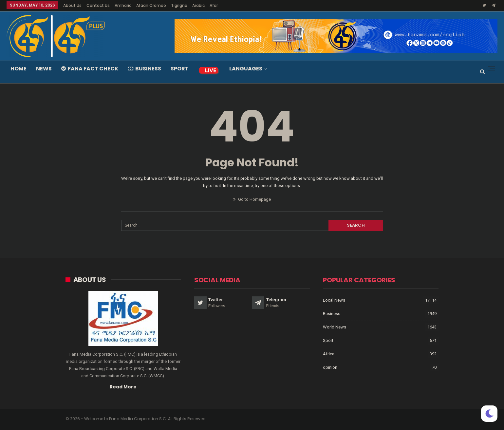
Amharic (123, 5)
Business (144, 69)
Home (19, 69)
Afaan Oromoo (151, 5)
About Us (72, 5)
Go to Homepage (252, 199)
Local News (334, 300)
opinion (330, 367)
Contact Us (98, 5)
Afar (214, 5)
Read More (123, 387)
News (44, 69)
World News (335, 327)
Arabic (198, 5)
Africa (329, 354)
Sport (180, 69)
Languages (246, 69)
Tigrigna (179, 5)
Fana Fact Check (90, 69)
